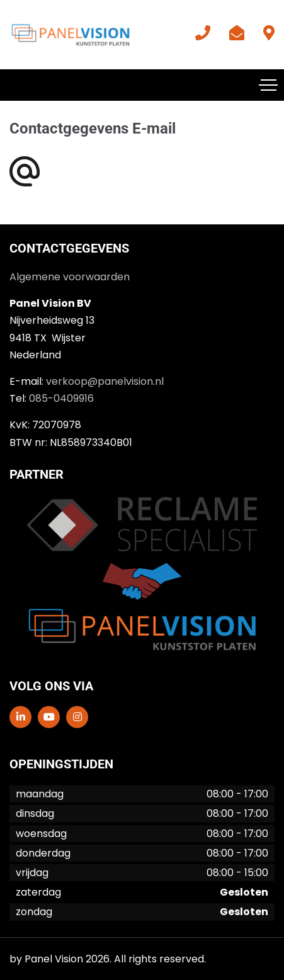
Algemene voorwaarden (70, 277)
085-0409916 (61, 398)
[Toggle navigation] (268, 85)
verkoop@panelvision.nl (105, 381)
